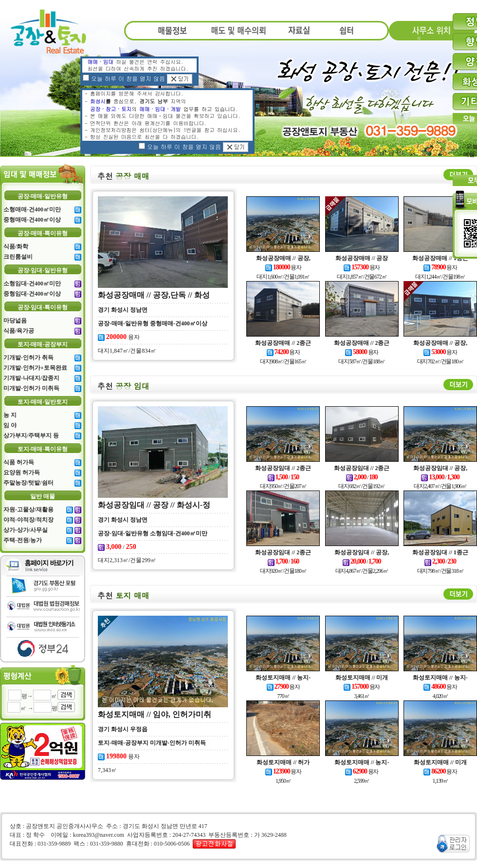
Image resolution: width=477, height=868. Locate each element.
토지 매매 (123, 595)
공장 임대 (123, 386)
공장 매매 (123, 176)
